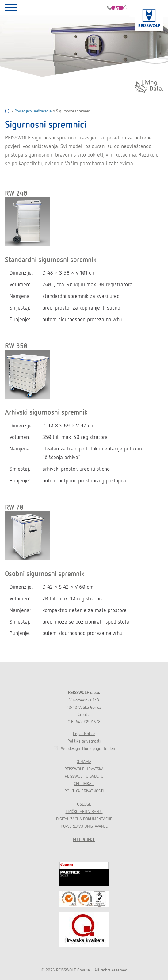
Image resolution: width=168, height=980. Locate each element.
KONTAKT (121, 9)
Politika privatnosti (84, 741)
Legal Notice (84, 734)
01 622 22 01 (109, 8)
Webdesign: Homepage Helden (88, 748)
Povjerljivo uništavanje (33, 111)
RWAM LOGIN (126, 10)
